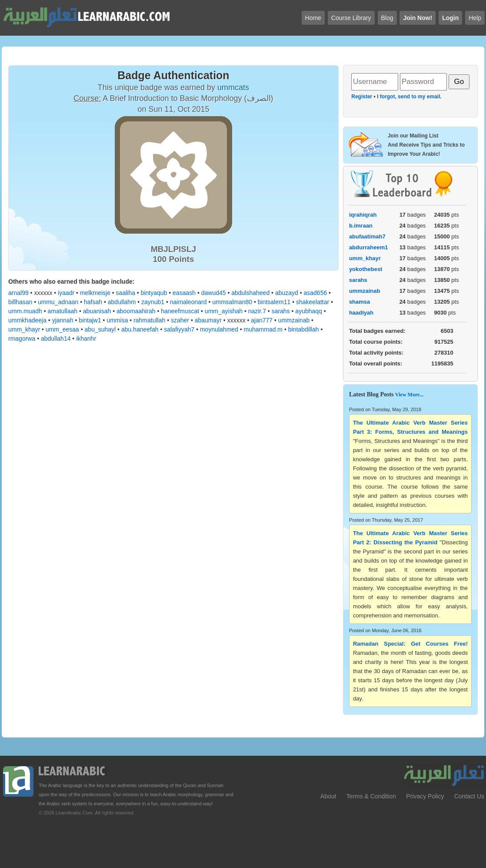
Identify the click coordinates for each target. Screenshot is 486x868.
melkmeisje (95, 293)
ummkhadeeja (27, 320)
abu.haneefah (140, 329)
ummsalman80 (232, 302)
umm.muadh (25, 311)
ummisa (117, 320)
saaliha (126, 293)
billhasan (20, 302)
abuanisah (97, 311)
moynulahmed (219, 329)
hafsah (93, 302)
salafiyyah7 (179, 329)
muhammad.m (263, 329)
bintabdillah (304, 329)
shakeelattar (313, 302)
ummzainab (294, 320)
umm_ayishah (224, 311)
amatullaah (63, 311)
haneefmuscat (180, 311)
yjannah (63, 320)
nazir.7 (257, 311)
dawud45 (214, 293)
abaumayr (208, 320)
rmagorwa (22, 338)
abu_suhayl (100, 329)
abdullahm (122, 302)
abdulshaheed (250, 293)
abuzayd (287, 293)
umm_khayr (24, 329)
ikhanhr (86, 338)
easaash (184, 293)
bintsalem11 (274, 302)
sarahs (281, 311)
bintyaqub (154, 293)
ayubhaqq (309, 311)
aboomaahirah (136, 311)
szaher (180, 320)
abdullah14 (56, 338)
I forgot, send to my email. (409, 97)
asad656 (316, 293)
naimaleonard (188, 302)
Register (362, 97)
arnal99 (18, 293)
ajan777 (262, 320)
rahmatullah (149, 320)
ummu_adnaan (58, 302)
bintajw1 (90, 320)
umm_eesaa (62, 329)
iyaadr (66, 293)
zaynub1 (153, 302)
